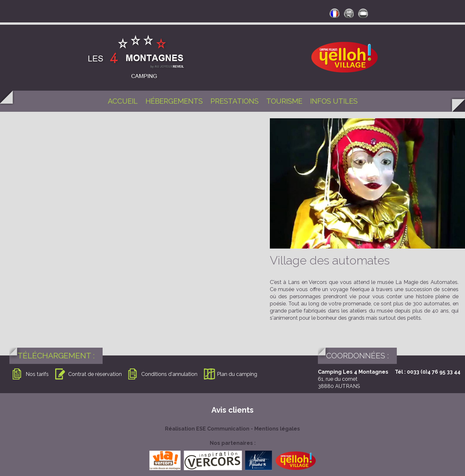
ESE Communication (223, 429)
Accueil (123, 101)
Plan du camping (237, 374)
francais (334, 13)
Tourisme (284, 101)
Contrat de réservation (95, 374)
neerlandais (363, 13)
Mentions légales (277, 429)
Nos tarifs (37, 374)
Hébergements (174, 101)
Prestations (234, 101)
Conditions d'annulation (169, 374)
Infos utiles (334, 101)
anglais (349, 13)
